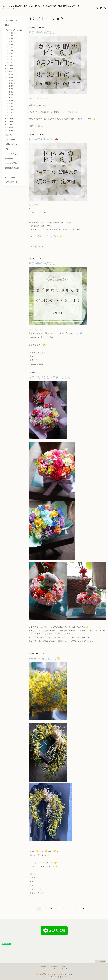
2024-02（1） (12, 36)
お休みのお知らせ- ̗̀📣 (43, 139)
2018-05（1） (12, 107)
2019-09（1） (12, 86)
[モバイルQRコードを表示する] (14, 182)
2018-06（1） (12, 104)
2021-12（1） (12, 59)
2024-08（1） (12, 33)
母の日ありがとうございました (50, 377)
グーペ (54, 977)
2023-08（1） (12, 39)
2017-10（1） (12, 118)
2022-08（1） (12, 54)
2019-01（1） (12, 92)
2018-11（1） (12, 98)
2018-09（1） (12, 101)
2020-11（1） (12, 71)
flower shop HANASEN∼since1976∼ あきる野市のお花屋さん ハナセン (41, 6)
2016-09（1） (12, 130)
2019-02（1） (12, 89)
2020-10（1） (12, 74)
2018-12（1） (12, 95)
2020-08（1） (12, 77)
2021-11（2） (12, 63)
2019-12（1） (12, 80)
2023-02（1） (12, 45)
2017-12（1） (12, 115)
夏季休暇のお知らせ (42, 32)
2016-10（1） (12, 127)
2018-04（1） (12, 110)
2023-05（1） (12, 42)
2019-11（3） (12, 83)
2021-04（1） (12, 65)
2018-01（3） (12, 113)
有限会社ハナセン (48, 974)
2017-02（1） (12, 124)
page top (100, 961)
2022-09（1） (12, 51)
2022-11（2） (12, 48)
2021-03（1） (12, 68)
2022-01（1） (12, 57)
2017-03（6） (12, 121)
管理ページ (62, 977)
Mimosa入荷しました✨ (44, 658)
